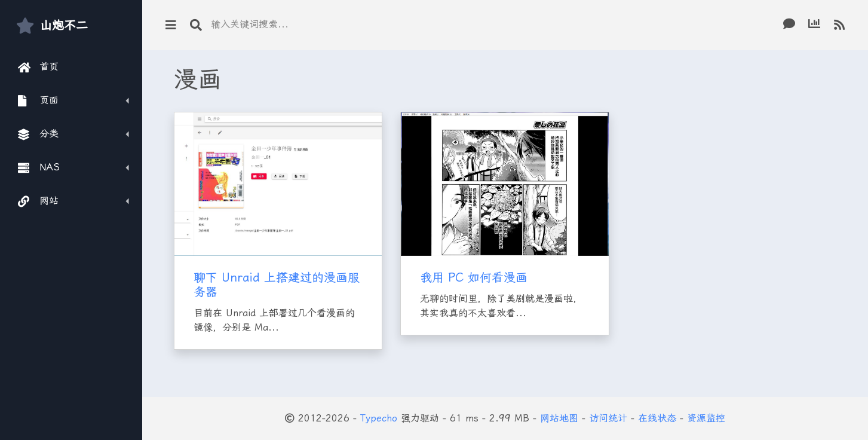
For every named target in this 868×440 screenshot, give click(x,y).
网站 (39, 201)
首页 (39, 67)
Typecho (379, 418)
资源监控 (706, 418)
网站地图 (559, 418)
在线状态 (657, 418)
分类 (39, 134)
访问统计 (608, 418)
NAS (39, 167)
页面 (39, 100)
